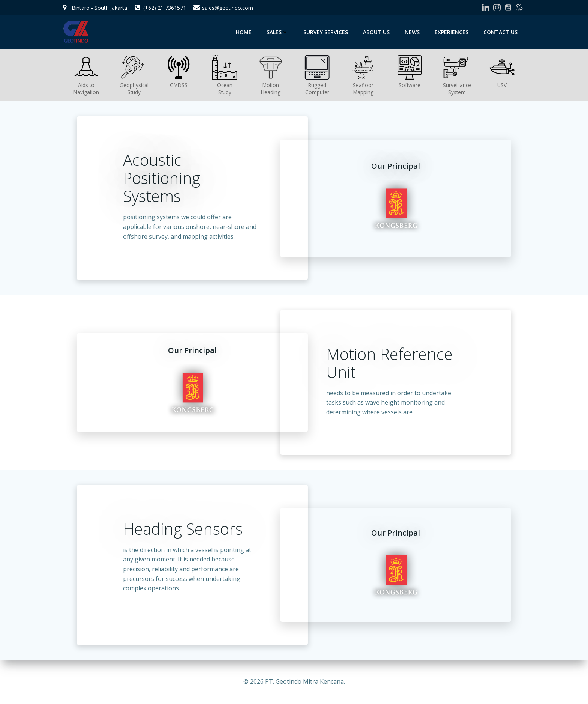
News (412, 32)
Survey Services (326, 32)
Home (244, 32)
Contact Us (500, 32)
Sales (277, 32)
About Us (376, 32)
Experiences (451, 32)
